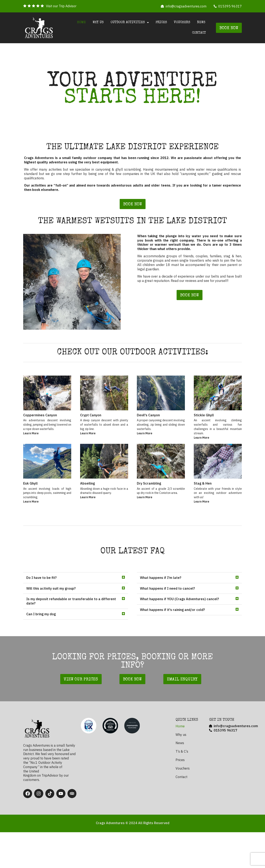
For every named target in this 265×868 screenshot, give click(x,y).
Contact (199, 33)
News (201, 23)
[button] (76, 614)
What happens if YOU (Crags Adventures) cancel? (179, 636)
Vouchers (182, 23)
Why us (98, 23)
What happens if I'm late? (161, 614)
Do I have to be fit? (42, 614)
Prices (161, 23)
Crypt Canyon (91, 433)
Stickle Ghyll (204, 433)
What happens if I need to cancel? (167, 625)
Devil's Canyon (148, 433)
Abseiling (87, 520)
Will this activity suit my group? (51, 625)
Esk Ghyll (30, 520)
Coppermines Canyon (40, 433)
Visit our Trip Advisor (61, 6)
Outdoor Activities (130, 23)
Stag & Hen (203, 520)
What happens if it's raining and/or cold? (172, 646)
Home (81, 23)
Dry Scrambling (149, 520)
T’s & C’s (182, 788)
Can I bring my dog (41, 651)
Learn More (31, 451)
